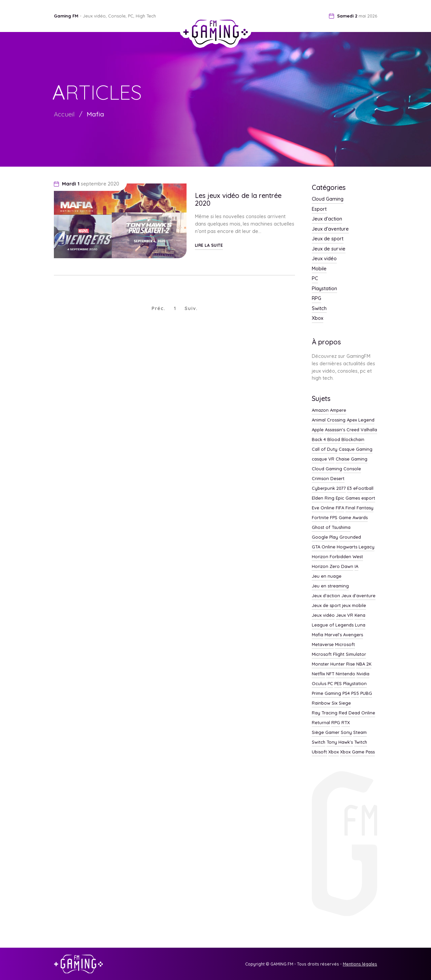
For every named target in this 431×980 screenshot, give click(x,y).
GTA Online (324, 547)
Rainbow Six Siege (331, 703)
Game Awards (353, 518)
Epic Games (348, 498)
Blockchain (353, 440)
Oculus (319, 684)
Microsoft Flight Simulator (339, 654)
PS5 (355, 694)
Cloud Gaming (328, 199)
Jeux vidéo (324, 259)
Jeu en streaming (330, 586)
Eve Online (323, 508)
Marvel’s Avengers (344, 635)
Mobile (319, 269)
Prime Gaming (326, 694)
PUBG (366, 694)
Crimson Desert (328, 479)
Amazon (320, 410)
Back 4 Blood (326, 440)
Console (352, 469)
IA (356, 567)
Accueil (64, 114)
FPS (334, 518)
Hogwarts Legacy (356, 547)
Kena (360, 615)
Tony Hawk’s (340, 742)
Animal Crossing (329, 420)
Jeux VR (345, 615)
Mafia (95, 114)
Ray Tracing (325, 713)
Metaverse (323, 645)
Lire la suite (209, 245)
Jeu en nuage (327, 576)
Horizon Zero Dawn (333, 567)
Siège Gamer (326, 733)
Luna (360, 625)
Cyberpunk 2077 (329, 488)
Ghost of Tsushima (331, 528)
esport (368, 498)
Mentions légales (360, 964)
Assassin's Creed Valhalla (351, 430)
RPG (317, 299)
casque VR (323, 459)
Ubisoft (319, 752)
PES (338, 684)
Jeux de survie (329, 249)
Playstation (324, 289)
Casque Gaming (356, 449)
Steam (360, 733)
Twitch (361, 742)
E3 (350, 488)
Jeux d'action (327, 219)
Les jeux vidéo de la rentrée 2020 (238, 199)
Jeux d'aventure (330, 229)
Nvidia (363, 674)
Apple (318, 430)
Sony (346, 733)
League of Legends (333, 625)
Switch (319, 309)
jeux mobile (354, 606)
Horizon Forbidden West (337, 557)
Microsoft (345, 645)
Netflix (318, 674)
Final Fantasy (359, 508)
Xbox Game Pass (357, 752)
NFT (330, 674)
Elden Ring (323, 498)
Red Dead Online (357, 713)
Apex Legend (361, 420)
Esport (319, 209)
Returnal (321, 723)
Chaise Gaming (352, 459)
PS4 (346, 694)
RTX (346, 723)
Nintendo (345, 674)
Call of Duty (325, 449)
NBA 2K (364, 664)
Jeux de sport (328, 239)
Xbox (318, 318)
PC (315, 279)
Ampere (338, 410)
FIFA (340, 508)
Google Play (325, 537)
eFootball (363, 488)
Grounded (350, 537)
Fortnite (320, 518)
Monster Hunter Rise (333, 664)
